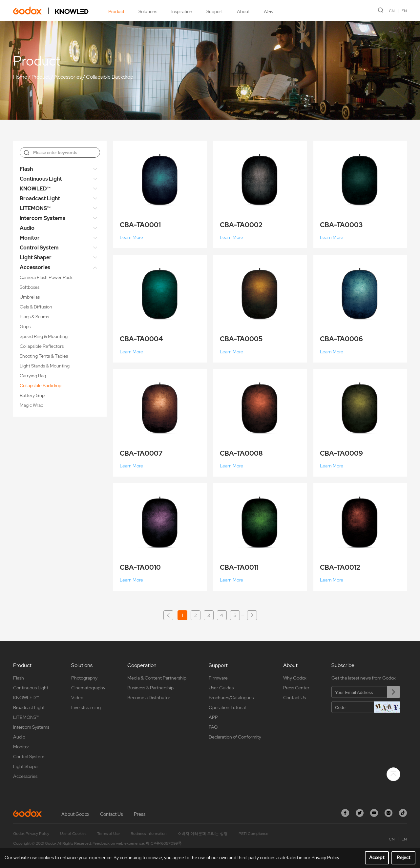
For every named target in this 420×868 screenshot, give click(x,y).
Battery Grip (32, 395)
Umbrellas (30, 297)
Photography (84, 678)
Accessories (68, 77)
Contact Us (294, 698)
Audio (27, 228)
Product (116, 11)
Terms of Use (108, 834)
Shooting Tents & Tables (44, 356)
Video (77, 698)
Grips (25, 326)
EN (404, 11)
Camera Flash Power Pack (46, 277)
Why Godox (295, 678)
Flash (26, 169)
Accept (377, 858)
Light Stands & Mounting (45, 366)
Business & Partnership (150, 688)
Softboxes (30, 287)
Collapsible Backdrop (110, 77)
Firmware (218, 678)
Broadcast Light (40, 198)
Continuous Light (41, 179)
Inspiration (182, 11)
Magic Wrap (31, 405)
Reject (404, 858)
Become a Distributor (149, 698)
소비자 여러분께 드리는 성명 (203, 834)
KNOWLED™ (35, 189)
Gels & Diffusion (36, 307)
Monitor (30, 238)
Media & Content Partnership (157, 678)
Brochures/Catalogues (231, 698)
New (268, 11)
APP (213, 717)
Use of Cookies (73, 834)
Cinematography (88, 688)
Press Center (296, 688)
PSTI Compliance (253, 834)
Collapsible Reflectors (42, 346)
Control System (39, 248)
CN (392, 11)
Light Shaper (36, 257)
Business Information (149, 834)
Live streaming (86, 707)
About (243, 11)
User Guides (221, 688)
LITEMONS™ (35, 208)
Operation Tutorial (227, 707)
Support (215, 11)
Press (140, 814)
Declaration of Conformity (235, 737)
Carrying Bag (33, 376)
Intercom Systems (42, 218)
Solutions (148, 11)
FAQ (213, 727)
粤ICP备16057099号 (164, 843)
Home (20, 77)
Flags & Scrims (34, 317)
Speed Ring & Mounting (44, 336)
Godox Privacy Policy (31, 834)
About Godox (75, 814)
